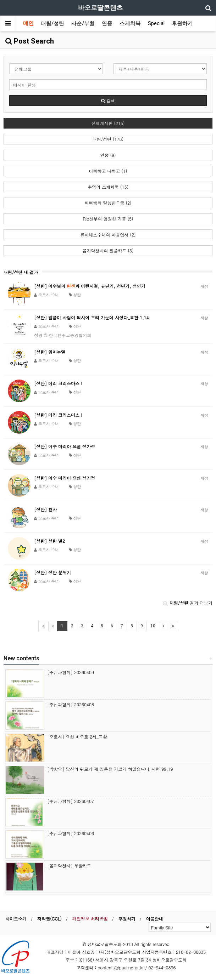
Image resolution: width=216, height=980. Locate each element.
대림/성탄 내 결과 (21, 272)
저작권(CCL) (49, 919)
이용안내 (155, 919)
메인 (28, 23)
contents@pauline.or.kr (121, 967)
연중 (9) (108, 155)
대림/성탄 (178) (108, 139)
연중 (107, 23)
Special (156, 23)
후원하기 (182, 23)
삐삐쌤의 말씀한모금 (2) (108, 203)
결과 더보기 (188, 603)
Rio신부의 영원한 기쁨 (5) (108, 219)
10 (153, 626)
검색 (108, 100)
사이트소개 (16, 919)
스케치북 (130, 23)
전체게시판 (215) (108, 123)
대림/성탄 (52, 23)
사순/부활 (83, 23)
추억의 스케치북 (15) (108, 187)
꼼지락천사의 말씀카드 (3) (108, 250)
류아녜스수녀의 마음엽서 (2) (108, 235)
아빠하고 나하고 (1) (108, 171)
